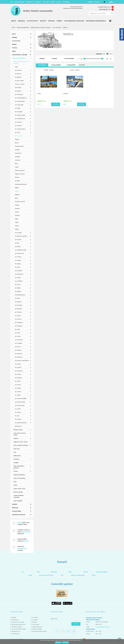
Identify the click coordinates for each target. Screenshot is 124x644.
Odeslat (76, 624)
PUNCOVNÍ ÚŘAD (102, 572)
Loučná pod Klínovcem (21, 184)
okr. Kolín (17, 267)
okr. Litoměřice (19, 281)
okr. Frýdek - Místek (20, 115)
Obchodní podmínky (17, 627)
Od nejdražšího (71, 65)
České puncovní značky (18, 622)
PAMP (30, 575)
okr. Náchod (18, 302)
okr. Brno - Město (19, 81)
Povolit (58, 642)
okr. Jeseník (18, 240)
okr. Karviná (18, 257)
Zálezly (17, 229)
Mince (14, 34)
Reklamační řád (16, 631)
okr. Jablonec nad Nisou (21, 236)
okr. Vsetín (18, 409)
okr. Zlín (17, 416)
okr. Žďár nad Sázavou (21, 423)
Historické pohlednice (23, 27)
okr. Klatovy (18, 264)
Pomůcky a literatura (19, 515)
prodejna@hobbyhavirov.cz (103, 627)
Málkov (17, 188)
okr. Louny (18, 284)
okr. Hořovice (18, 126)
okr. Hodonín (18, 122)
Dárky (14, 51)
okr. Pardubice (19, 322)
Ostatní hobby (17, 511)
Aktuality (14, 617)
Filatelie (15, 504)
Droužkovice (18, 153)
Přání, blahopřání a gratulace (19, 467)
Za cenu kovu (16, 41)
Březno (17, 143)
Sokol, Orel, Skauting (19, 478)
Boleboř (17, 139)
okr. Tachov (18, 385)
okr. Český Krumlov (20, 101)
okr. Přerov (18, 347)
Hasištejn (17, 157)
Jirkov (16, 164)
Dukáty (14, 44)
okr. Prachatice (19, 340)
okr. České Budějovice (21, 98)
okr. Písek (18, 329)
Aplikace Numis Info (37, 627)
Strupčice (17, 215)
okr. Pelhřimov (19, 326)
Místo (16, 198)
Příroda (16, 471)
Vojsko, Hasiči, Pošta (19, 489)
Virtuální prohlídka (37, 629)
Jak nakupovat (15, 634)
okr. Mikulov (18, 291)
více (81, 640)
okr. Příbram (18, 350)
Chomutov (18, 160)
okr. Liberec (18, 278)
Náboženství (17, 456)
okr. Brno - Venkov (20, 84)
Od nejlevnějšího (56, 65)
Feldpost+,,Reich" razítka (20, 442)
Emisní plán (35, 617)
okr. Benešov (18, 70)
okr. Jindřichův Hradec (21, 250)
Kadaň (17, 167)
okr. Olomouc (18, 312)
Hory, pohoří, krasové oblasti (20, 434)
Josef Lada (16, 449)
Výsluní (17, 226)
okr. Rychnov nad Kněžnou (22, 360)
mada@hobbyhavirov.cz (104, 7)
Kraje (16, 67)
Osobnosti (16, 459)
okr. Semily (18, 364)
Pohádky (16, 463)
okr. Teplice (18, 388)
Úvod (13, 27)
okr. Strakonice (19, 371)
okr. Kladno (18, 260)
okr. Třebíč (18, 395)
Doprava (16, 438)
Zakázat (65, 642)
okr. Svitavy (18, 374)
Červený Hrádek (19, 146)
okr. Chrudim (18, 233)
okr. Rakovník (19, 354)
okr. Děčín (18, 108)
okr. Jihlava (18, 246)
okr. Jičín (17, 243)
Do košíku (56, 104)
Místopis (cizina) (18, 430)
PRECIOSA (54, 572)
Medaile (15, 37)
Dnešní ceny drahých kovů (19, 624)
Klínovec (17, 177)
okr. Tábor (18, 381)
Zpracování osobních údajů (39, 631)
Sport (15, 482)
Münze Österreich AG (46, 575)
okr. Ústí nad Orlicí (20, 405)
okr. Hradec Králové (20, 129)
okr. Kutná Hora (19, 274)
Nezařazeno (18, 426)
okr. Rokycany (19, 357)
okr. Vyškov (18, 412)
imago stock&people (78, 575)
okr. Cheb (17, 132)
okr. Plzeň (18, 333)
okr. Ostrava (18, 319)
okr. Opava (18, 316)
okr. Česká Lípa (19, 94)
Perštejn (17, 205)
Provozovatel (36, 624)
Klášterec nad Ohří (20, 174)
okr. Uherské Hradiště (21, 398)
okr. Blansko (18, 77)
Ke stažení (35, 620)
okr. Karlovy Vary (19, 253)
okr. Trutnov (18, 392)
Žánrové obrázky (18, 492)
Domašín (17, 150)
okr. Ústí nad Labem (20, 402)
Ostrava (15, 48)
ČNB (38, 572)
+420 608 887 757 (105, 9)
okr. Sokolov (18, 367)
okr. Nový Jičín (19, 305)
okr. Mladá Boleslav (20, 295)
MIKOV (86, 572)
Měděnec (17, 195)
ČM (22, 572)
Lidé (15, 452)
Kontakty (35, 622)
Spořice (17, 212)
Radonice (17, 208)
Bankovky (15, 508)
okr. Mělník (18, 288)
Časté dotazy (15, 620)
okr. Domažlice (19, 112)
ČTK (62, 575)
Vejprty (17, 222)
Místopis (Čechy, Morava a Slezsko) (41, 27)
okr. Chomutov (57, 27)
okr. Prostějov (19, 343)
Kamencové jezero (20, 170)
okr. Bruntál (18, 88)
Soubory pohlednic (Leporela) (19, 496)
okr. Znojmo (18, 419)
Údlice (17, 219)
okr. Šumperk (18, 378)
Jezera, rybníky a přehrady (21, 445)
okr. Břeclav (18, 91)
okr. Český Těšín (19, 105)
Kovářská (17, 181)
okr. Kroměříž (18, 271)
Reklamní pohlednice (19, 475)
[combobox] (111, 54)
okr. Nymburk (18, 309)
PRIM (70, 572)
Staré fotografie (18, 501)
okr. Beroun (18, 74)
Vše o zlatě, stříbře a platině (19, 629)
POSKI (94, 575)
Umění (15, 485)
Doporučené (42, 65)
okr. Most (17, 298)
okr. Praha (18, 336)
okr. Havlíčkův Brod (20, 119)
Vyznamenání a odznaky (20, 55)
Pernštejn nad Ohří (20, 202)
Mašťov (17, 191)
